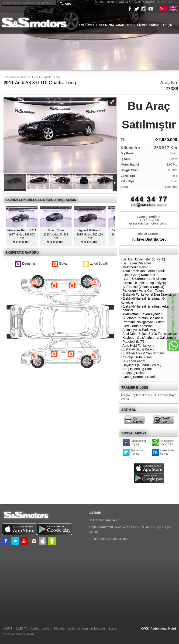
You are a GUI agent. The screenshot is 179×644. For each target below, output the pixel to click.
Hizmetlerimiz (148, 25)
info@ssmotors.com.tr (114, 539)
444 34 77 (112, 520)
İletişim (167, 25)
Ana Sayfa (87, 25)
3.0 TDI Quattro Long (47, 77)
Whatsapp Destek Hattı (154, 2)
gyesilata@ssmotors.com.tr (149, 223)
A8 (30, 77)
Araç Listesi (126, 25)
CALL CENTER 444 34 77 (113, 2)
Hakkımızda (105, 25)
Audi (22, 77)
